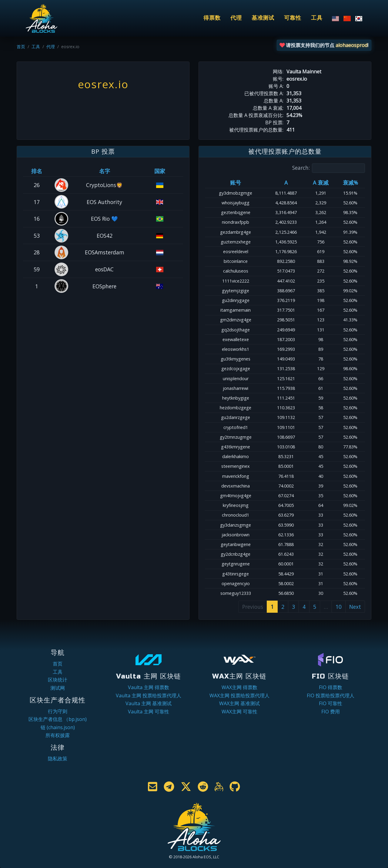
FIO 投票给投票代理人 (331, 695)
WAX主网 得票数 (239, 687)
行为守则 (58, 711)
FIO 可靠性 (331, 703)
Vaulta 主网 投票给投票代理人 (149, 695)
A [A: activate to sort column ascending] (286, 183)
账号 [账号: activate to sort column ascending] (236, 183)
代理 (236, 18)
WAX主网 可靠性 (239, 712)
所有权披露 (58, 735)
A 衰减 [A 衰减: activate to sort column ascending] (321, 183)
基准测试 (263, 18)
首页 (21, 47)
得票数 (212, 18)
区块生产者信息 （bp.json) (58, 719)
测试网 (58, 688)
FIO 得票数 (331, 687)
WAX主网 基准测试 (239, 703)
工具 (317, 18)
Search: (329, 168)
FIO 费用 (331, 712)
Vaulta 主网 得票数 (149, 687)
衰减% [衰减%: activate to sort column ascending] (350, 183)
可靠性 (293, 18)
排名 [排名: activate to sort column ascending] (37, 171)
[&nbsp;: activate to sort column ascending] (62, 171)
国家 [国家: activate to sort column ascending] (160, 171)
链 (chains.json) (58, 727)
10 (339, 607)
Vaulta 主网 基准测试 (149, 703)
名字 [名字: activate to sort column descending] (105, 171)
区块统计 (58, 680)
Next (355, 607)
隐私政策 (58, 759)
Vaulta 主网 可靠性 (149, 712)
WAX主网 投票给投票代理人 (239, 695)
